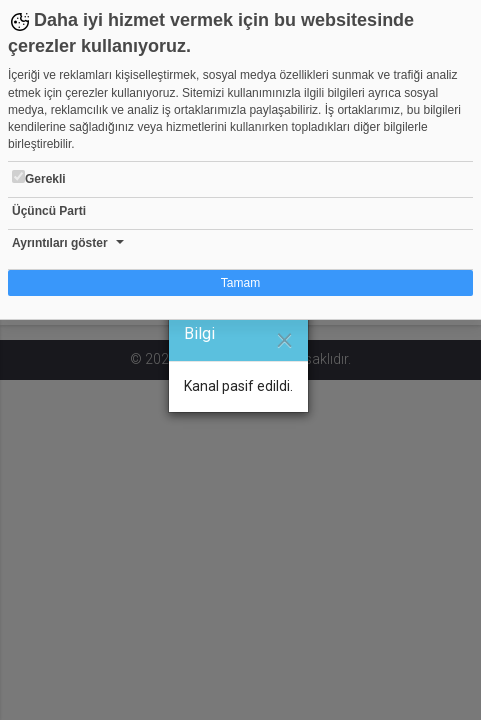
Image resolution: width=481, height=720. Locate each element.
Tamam (240, 283)
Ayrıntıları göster (60, 243)
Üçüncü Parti (49, 211)
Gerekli (39, 178)
